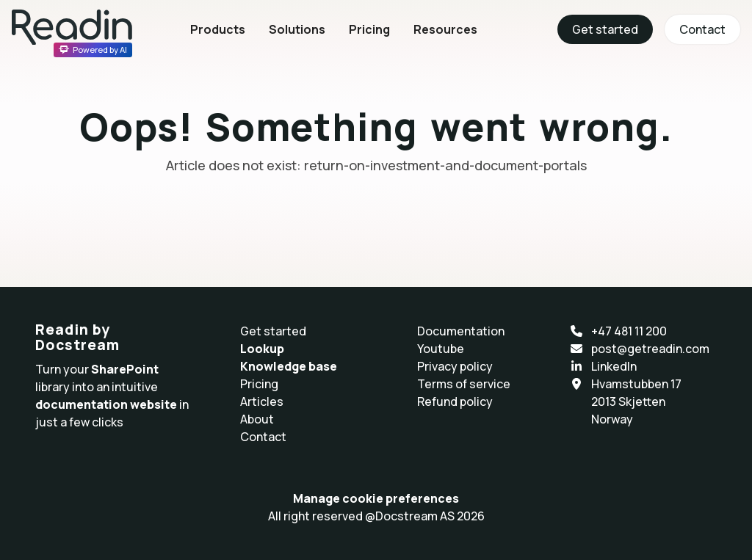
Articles (262, 401)
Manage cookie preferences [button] (376, 498)
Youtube (441, 349)
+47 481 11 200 (629, 331)
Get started (605, 29)
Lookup (262, 349)
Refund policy (455, 401)
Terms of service (464, 384)
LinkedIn (614, 366)
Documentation (461, 331)
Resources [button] (445, 29)
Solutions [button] (297, 29)
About (257, 419)
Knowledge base (289, 366)
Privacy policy (455, 366)
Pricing (369, 29)
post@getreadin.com (650, 349)
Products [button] (218, 29)
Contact (702, 29)
